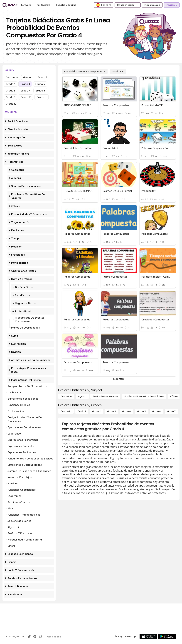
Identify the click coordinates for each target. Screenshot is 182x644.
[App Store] (148, 636)
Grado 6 (11, 91)
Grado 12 (11, 104)
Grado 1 (28, 77)
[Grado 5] (141, 411)
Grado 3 (10, 84)
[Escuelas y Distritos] (66, 5)
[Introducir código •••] (128, 5)
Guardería (12, 77)
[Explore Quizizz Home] (10, 5)
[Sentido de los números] (105, 396)
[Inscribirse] (172, 5)
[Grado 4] (118, 71)
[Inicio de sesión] (152, 5)
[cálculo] (174, 396)
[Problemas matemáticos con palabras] (144, 396)
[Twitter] (29, 637)
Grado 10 (26, 97)
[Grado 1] (82, 411)
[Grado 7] (171, 411)
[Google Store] (167, 636)
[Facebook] (35, 637)
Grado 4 (25, 84)
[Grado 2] (96, 411)
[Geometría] (66, 396)
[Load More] (119, 379)
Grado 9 (11, 97)
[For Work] (26, 5)
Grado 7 (25, 91)
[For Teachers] (44, 5)
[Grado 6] (156, 411)
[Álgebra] (82, 396)
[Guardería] (66, 411)
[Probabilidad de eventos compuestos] (85, 71)
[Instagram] (40, 637)
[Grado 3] (111, 411)
